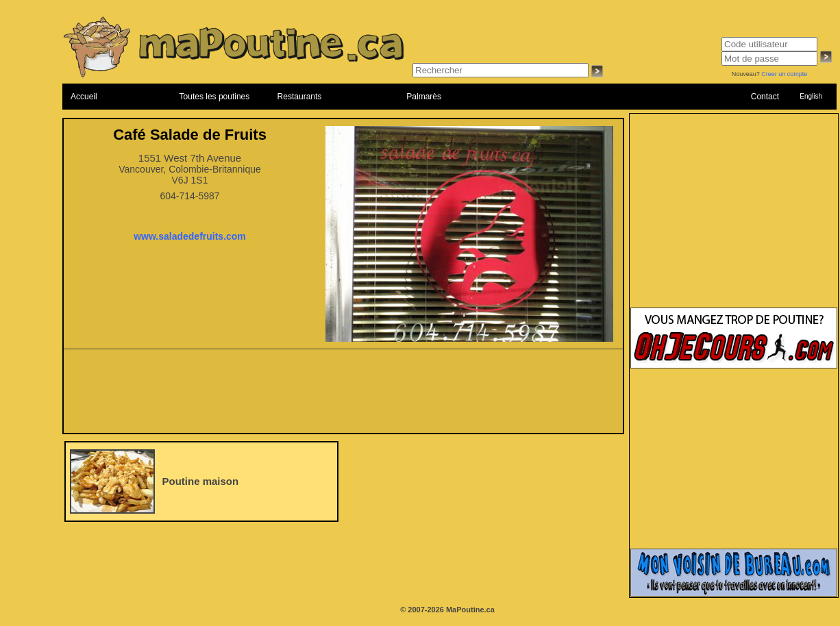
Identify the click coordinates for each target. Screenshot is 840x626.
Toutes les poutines (215, 97)
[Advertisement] (343, 395)
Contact (765, 97)
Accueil (84, 97)
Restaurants (300, 97)
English (811, 96)
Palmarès (424, 97)
